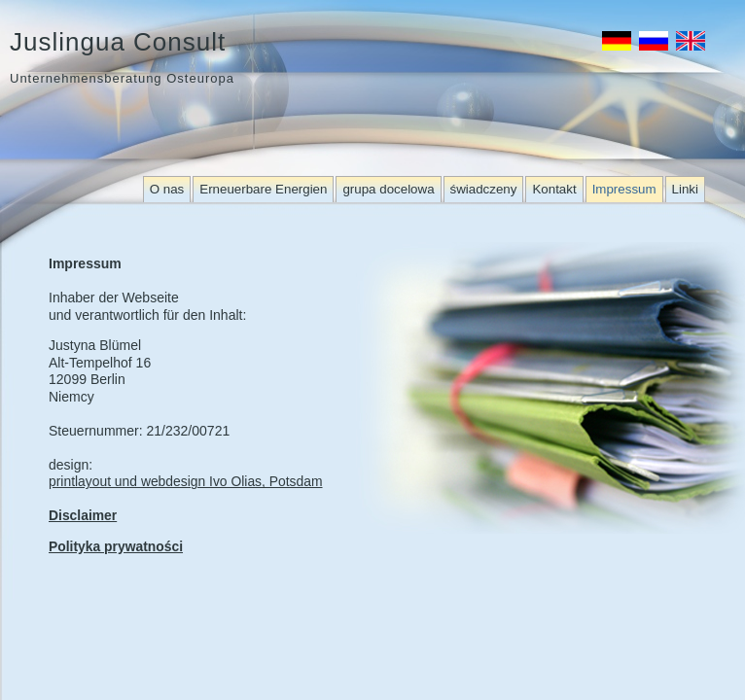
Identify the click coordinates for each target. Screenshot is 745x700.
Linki (685, 189)
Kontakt (554, 189)
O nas (167, 189)
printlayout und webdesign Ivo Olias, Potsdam (186, 481)
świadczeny (484, 189)
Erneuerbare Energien (263, 189)
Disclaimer (83, 515)
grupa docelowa (388, 189)
